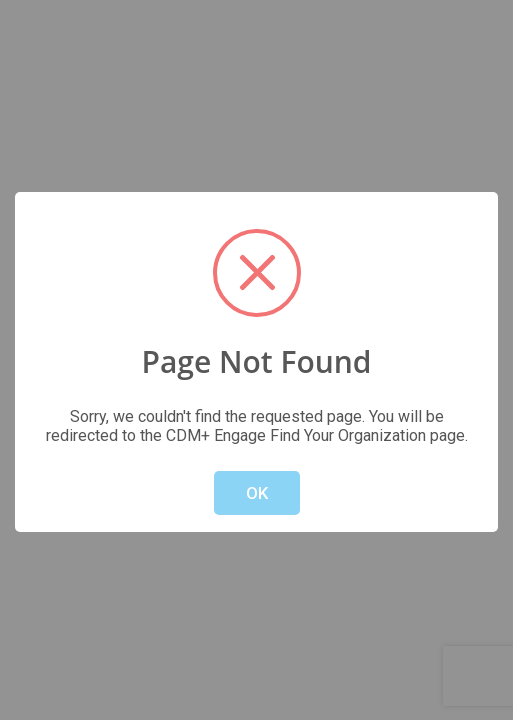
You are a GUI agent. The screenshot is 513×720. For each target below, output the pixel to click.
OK (257, 493)
